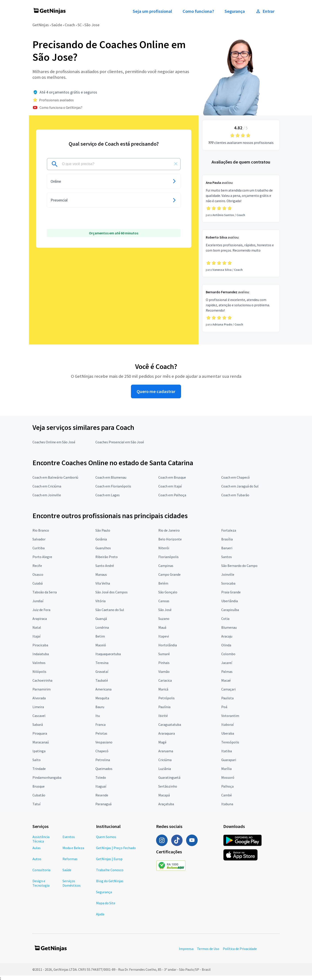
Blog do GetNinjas (110, 881)
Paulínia (164, 707)
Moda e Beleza (73, 848)
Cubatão (39, 795)
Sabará (38, 724)
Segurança (235, 11)
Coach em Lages (108, 495)
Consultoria (41, 870)
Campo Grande (169, 574)
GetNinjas (41, 25)
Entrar (265, 11)
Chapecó (102, 751)
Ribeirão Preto (107, 557)
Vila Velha (103, 583)
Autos (37, 859)
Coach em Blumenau (111, 477)
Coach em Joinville (47, 495)
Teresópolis (230, 742)
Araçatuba (166, 804)
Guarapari (229, 760)
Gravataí (102, 672)
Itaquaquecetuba (108, 654)
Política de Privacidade (240, 949)
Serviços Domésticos (72, 883)
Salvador (39, 539)
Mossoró (228, 777)
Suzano (164, 619)
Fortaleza (229, 530)
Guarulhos (103, 548)
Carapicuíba (230, 610)
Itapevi (164, 636)
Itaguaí (101, 786)
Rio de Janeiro (169, 530)
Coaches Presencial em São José (120, 442)
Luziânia (165, 769)
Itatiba (227, 751)
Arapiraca (40, 619)
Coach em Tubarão (235, 495)
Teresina (102, 663)
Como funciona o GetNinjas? (61, 107)
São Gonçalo (168, 592)
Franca (100, 724)
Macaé (226, 680)
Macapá (164, 795)
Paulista (227, 698)
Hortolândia (168, 645)
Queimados (104, 769)
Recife (37, 566)
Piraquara (40, 733)
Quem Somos (106, 837)
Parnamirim (42, 689)
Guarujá (101, 619)
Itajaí (36, 636)
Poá (224, 707)
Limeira (38, 707)
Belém (163, 583)
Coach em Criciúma (47, 486)
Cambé (227, 795)
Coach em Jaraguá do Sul (240, 486)
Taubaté (102, 680)
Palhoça (227, 786)
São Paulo (103, 530)
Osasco (38, 574)
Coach (70, 25)
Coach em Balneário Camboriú (55, 477)
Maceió (101, 645)
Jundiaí (38, 601)
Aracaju (227, 636)
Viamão (164, 672)
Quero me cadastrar (156, 391)
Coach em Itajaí (170, 486)
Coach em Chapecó (235, 477)
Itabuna (227, 804)
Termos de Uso (208, 949)
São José (165, 610)
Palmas (227, 672)
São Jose (92, 25)
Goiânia (101, 539)
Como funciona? (198, 11)
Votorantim (230, 716)
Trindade (39, 769)
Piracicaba (40, 645)
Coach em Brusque (172, 477)
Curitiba (39, 548)
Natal (37, 627)
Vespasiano (104, 742)
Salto (37, 760)
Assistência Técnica (41, 839)
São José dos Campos (112, 592)
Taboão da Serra (45, 592)
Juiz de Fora (41, 610)
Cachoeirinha (42, 680)
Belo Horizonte (170, 539)
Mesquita (102, 698)
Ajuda (100, 914)
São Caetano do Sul (110, 610)
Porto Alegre (42, 557)
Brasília (227, 539)
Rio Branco (41, 530)
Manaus (101, 574)
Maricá (163, 689)
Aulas (37, 848)
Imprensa (186, 949)
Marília (226, 769)
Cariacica (165, 680)
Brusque (39, 786)
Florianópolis (168, 557)
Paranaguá (103, 804)
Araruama (166, 751)
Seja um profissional (152, 11)
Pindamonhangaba (47, 777)
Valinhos (39, 663)
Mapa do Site (106, 903)
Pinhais (164, 663)
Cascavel (39, 716)
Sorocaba (228, 583)
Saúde (57, 25)
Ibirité (163, 716)
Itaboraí (227, 724)
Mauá (162, 627)
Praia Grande (231, 592)
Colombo (228, 654)
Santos (227, 557)
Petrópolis (166, 698)
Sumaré (164, 654)
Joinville (228, 574)
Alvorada (39, 698)
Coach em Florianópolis (113, 486)
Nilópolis (39, 672)
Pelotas (101, 733)
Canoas (164, 601)
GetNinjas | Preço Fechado (116, 848)
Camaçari (228, 689)
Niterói (164, 548)
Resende (102, 795)
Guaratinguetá (169, 777)
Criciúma (165, 760)
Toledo (101, 777)
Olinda (226, 645)
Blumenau (229, 627)
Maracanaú (41, 742)
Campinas (166, 566)
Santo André (105, 566)
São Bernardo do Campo (239, 566)
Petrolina (103, 760)
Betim (100, 636)
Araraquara (167, 733)
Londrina (102, 627)
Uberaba (228, 733)
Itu (98, 716)
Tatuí (36, 804)
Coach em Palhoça (172, 495)
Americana (103, 689)
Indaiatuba (41, 654)
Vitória (100, 601)
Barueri (227, 548)
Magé (162, 742)
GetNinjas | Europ (109, 859)
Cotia (225, 619)
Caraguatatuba (170, 724)
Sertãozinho (168, 786)
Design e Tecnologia (41, 883)
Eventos (69, 837)
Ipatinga (39, 751)
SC (80, 25)
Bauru (100, 707)
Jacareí (227, 663)
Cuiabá (38, 583)
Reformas (70, 859)
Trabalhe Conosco (110, 870)
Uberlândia (230, 601)
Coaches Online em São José (54, 442)
